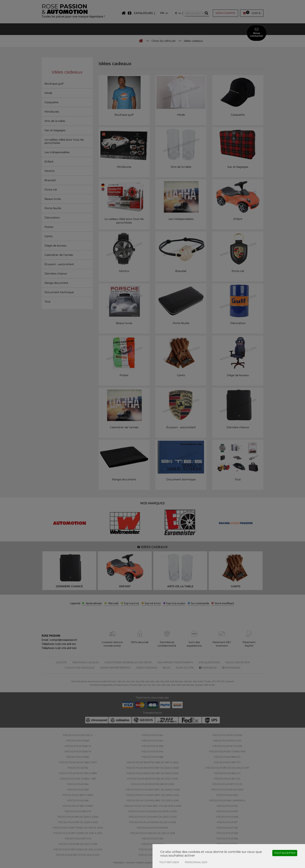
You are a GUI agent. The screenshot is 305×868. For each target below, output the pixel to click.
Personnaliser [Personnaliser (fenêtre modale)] (196, 862)
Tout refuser (169, 862)
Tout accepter (285, 853)
